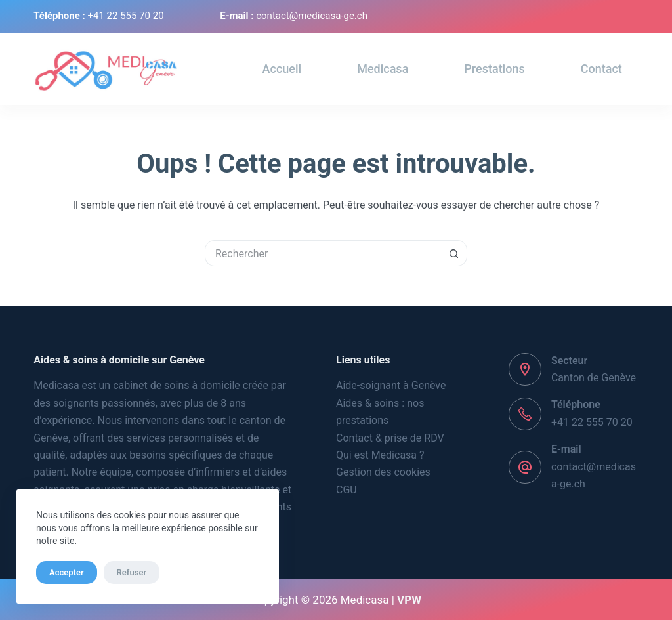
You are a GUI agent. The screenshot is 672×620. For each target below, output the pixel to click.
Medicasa (383, 69)
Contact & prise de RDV (390, 438)
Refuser (132, 572)
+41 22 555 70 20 (592, 422)
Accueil (282, 69)
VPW (409, 600)
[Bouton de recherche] (454, 253)
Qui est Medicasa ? (380, 455)
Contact (601, 69)
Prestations (494, 69)
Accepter (67, 572)
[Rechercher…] (323, 253)
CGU (346, 490)
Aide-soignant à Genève (391, 385)
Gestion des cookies (383, 472)
